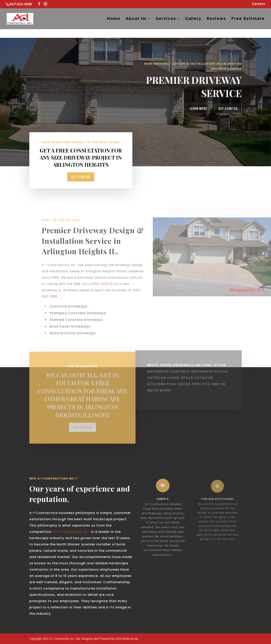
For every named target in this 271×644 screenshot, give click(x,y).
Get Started (228, 108)
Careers (259, 4)
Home (114, 19)
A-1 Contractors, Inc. (71, 532)
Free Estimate (248, 19)
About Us (136, 19)
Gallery (193, 19)
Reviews (216, 19)
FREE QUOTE (102, 284)
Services (166, 19)
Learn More (198, 108)
